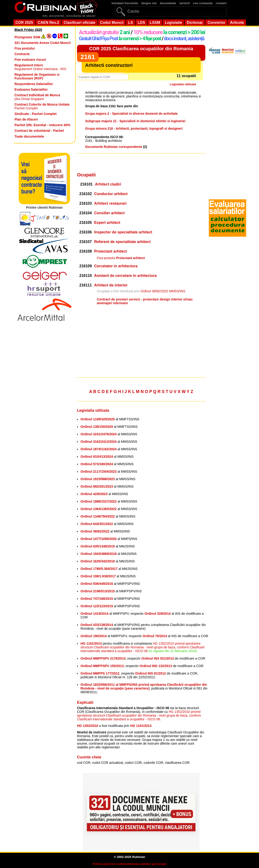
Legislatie (173, 23)
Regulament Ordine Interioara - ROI (40, 67)
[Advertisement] (141, 163)
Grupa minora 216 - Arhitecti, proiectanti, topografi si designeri (134, 129)
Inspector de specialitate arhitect (123, 232)
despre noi (149, 3)
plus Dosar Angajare (37, 97)
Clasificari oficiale (80, 23)
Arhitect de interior (111, 285)
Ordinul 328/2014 (157, 614)
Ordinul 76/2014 (155, 636)
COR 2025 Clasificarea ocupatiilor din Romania (141, 49)
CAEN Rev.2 (48, 23)
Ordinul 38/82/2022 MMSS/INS (163, 291)
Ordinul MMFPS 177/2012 (100, 673)
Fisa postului (121, 258)
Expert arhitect (107, 223)
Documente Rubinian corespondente (114, 147)
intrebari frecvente (125, 3)
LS (130, 23)
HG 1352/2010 (88, 726)
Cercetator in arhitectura (116, 266)
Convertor (216, 23)
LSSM (155, 23)
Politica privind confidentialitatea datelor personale (129, 864)
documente (168, 3)
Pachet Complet (42, 106)
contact (221, 3)
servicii (185, 3)
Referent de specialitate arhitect (122, 242)
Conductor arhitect (111, 194)
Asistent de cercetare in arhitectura (125, 276)
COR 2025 (24, 23)
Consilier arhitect (109, 213)
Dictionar (195, 23)
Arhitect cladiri (108, 184)
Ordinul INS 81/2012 (150, 673)
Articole (237, 23)
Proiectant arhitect (110, 251)
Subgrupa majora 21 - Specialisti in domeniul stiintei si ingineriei (135, 121)
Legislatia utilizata (183, 84)
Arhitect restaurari (110, 203)
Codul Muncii (112, 23)
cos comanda (203, 3)
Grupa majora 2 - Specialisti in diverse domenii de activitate (131, 114)
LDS (141, 23)
